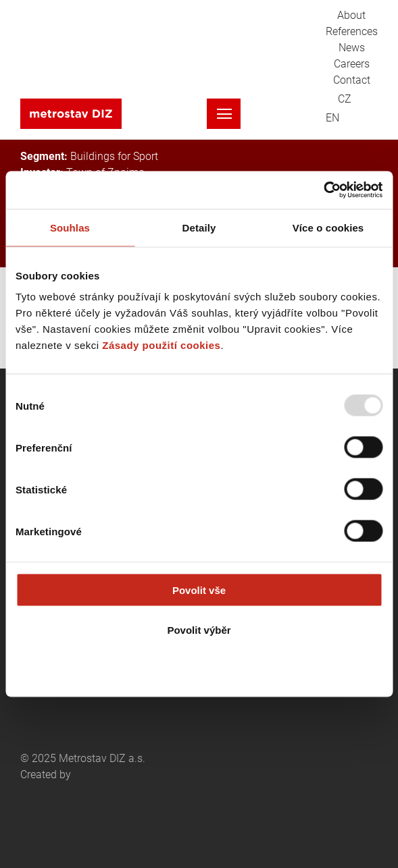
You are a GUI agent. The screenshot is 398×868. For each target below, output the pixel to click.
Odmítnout (199, 669)
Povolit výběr (199, 629)
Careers (352, 64)
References (352, 32)
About (351, 16)
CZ (345, 99)
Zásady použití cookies (161, 345)
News (352, 48)
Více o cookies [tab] (328, 227)
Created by (81, 801)
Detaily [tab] (199, 227)
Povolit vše (199, 590)
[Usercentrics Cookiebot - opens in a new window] (323, 190)
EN (332, 118)
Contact (352, 80)
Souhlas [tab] (70, 227)
